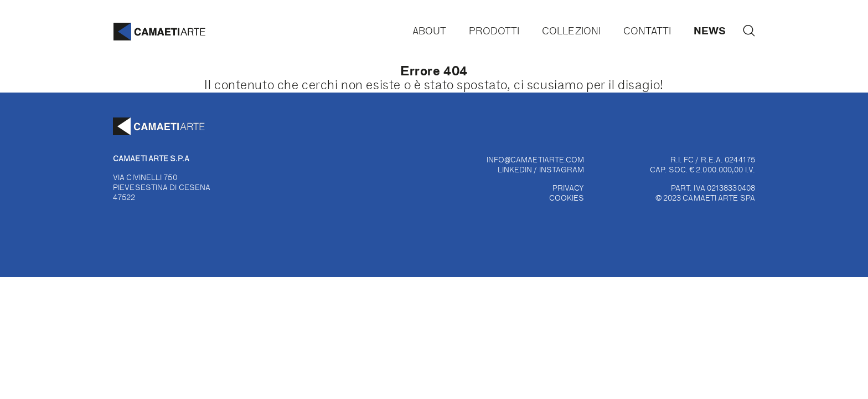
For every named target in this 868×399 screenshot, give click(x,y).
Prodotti (494, 30)
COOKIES (567, 198)
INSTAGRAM (562, 169)
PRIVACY (569, 188)
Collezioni (571, 30)
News (710, 30)
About (429, 30)
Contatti (647, 30)
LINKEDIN (515, 169)
